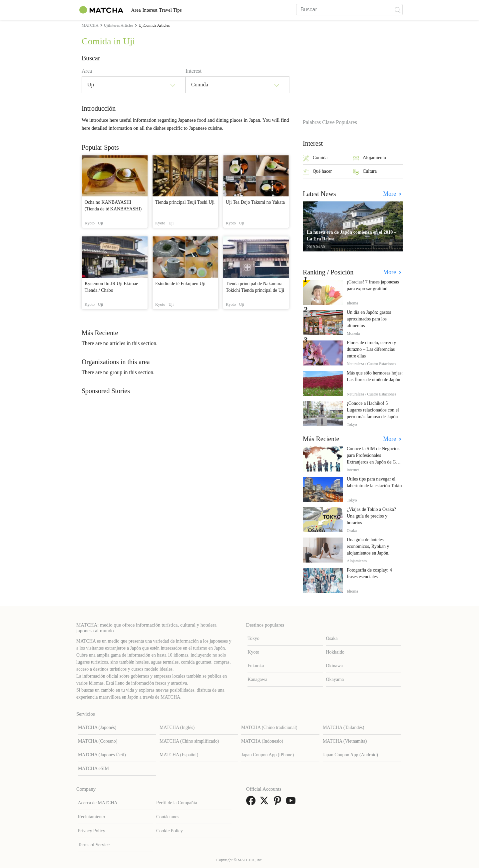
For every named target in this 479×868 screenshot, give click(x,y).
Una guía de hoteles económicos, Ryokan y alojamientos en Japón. (368, 546)
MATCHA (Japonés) (97, 727)
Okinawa (335, 666)
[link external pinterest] (279, 803)
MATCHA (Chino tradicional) (269, 727)
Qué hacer (317, 172)
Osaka (332, 638)
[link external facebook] (252, 803)
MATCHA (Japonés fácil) (102, 755)
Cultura (365, 172)
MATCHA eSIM (93, 768)
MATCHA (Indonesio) (262, 741)
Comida (315, 158)
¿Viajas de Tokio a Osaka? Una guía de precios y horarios (371, 516)
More (390, 194)
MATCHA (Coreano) (98, 741)
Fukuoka (256, 666)
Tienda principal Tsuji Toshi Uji (185, 202)
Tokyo (253, 638)
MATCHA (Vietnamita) (345, 741)
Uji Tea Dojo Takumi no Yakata (255, 202)
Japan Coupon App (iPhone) (267, 755)
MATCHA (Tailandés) (344, 727)
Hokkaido (335, 652)
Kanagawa (257, 679)
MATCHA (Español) (179, 755)
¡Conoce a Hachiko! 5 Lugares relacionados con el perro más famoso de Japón (373, 410)
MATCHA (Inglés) (177, 727)
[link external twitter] (265, 803)
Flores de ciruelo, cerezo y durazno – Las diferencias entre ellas (371, 349)
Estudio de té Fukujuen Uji (180, 284)
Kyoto (253, 652)
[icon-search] (397, 10)
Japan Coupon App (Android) (350, 755)
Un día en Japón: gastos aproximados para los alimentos (369, 319)
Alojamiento (369, 158)
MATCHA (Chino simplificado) (189, 741)
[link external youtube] (292, 803)
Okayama (335, 679)
